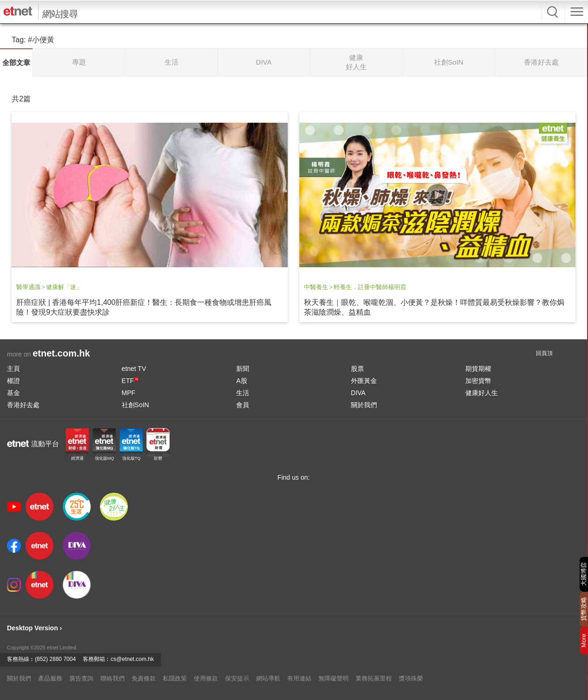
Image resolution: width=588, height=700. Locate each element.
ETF (130, 381)
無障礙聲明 (334, 678)
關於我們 (364, 405)
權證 (13, 381)
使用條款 (206, 678)
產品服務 (50, 678)
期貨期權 (478, 369)
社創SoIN (135, 405)
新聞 (243, 369)
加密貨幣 (478, 381)
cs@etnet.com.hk (132, 659)
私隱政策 (175, 678)
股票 (357, 369)
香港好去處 (23, 405)
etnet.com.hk (61, 353)
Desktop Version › (34, 628)
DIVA (358, 393)
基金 (13, 393)
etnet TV (134, 369)
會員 (243, 405)
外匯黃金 (364, 381)
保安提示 (237, 678)
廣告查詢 (81, 678)
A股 (241, 381)
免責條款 (144, 678)
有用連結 (299, 678)
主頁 (13, 369)
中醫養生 (316, 287)
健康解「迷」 (64, 287)
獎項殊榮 (411, 678)
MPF (129, 393)
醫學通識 (28, 287)
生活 (243, 393)
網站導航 (268, 678)
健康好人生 (482, 393)
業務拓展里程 (374, 678)
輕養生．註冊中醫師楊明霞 (370, 287)
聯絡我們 (112, 678)
